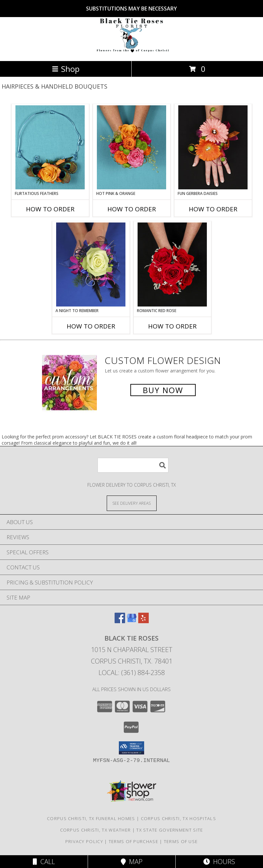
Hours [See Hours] (219, 862)
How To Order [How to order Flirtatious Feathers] (50, 209)
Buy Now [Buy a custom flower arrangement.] (163, 390)
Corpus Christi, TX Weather (96, 830)
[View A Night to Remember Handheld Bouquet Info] (91, 265)
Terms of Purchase (133, 841)
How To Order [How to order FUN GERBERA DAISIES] (213, 209)
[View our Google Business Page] (132, 621)
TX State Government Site (170, 830)
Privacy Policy (84, 841)
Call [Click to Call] (44, 862)
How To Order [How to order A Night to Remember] (91, 326)
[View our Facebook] (120, 621)
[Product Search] (133, 465)
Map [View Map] (132, 862)
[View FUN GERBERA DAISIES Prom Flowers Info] (213, 147)
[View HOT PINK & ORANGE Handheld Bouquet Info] (131, 147)
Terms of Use (181, 841)
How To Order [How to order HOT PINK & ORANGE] (132, 209)
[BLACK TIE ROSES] (132, 51)
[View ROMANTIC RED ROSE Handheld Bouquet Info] (172, 265)
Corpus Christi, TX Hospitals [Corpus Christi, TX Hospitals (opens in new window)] (178, 818)
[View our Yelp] (143, 621)
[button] (131, 748)
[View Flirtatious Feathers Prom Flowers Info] (50, 147)
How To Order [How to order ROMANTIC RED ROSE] (172, 326)
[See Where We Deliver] (132, 503)
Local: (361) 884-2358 (132, 673)
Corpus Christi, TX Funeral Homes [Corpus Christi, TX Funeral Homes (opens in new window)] (91, 818)
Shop (66, 69)
